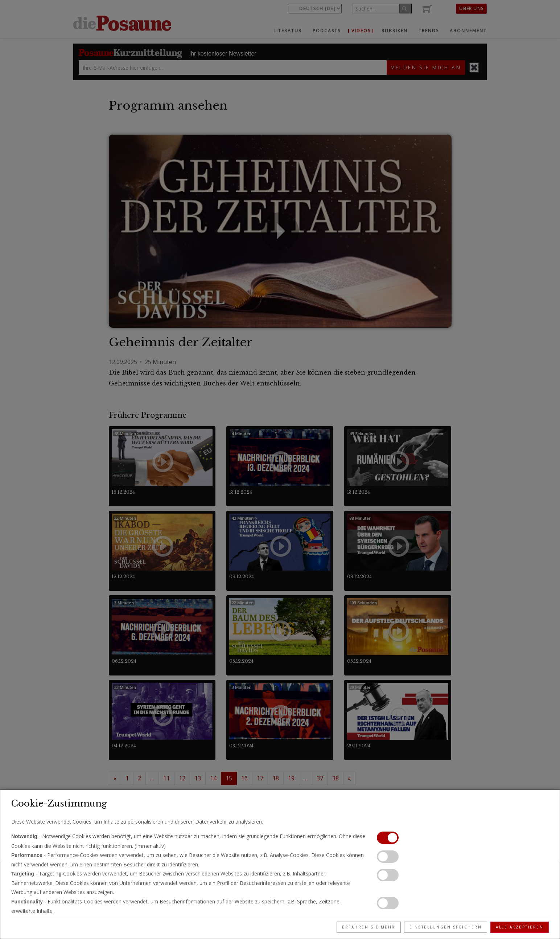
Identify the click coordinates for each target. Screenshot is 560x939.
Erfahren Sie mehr (369, 927)
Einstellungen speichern (446, 927)
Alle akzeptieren (520, 927)
